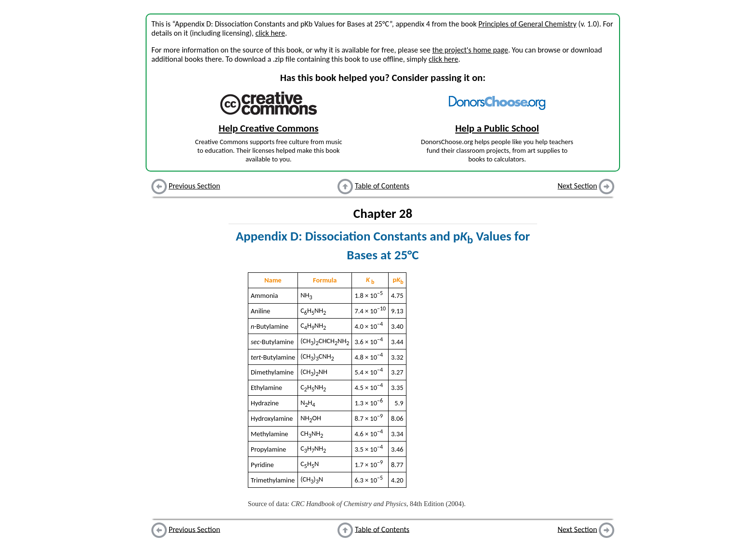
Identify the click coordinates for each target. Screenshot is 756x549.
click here (270, 33)
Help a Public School (497, 128)
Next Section (578, 186)
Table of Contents (382, 186)
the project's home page (470, 50)
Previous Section (195, 186)
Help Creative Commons (269, 128)
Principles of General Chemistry (527, 24)
